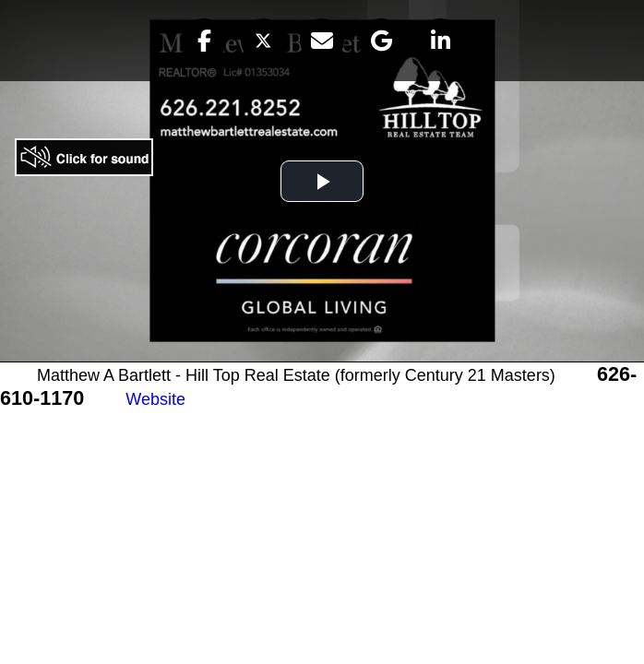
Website (155, 399)
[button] (204, 41)
